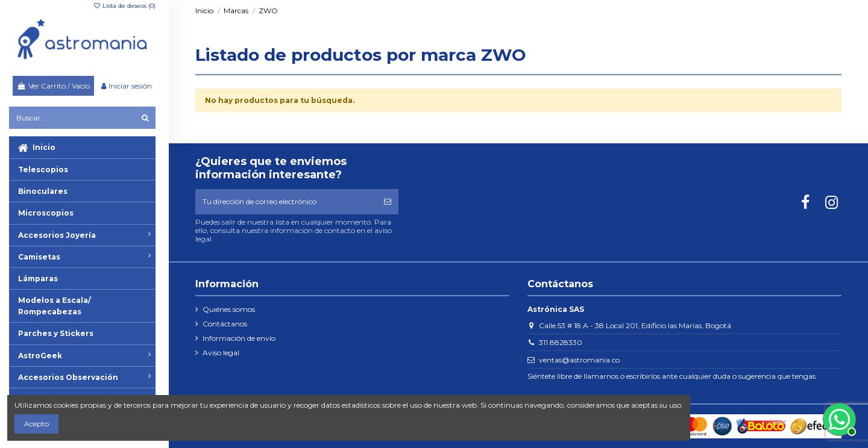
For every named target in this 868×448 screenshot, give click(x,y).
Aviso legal (221, 353)
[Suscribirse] (388, 202)
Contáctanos (225, 324)
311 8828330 (561, 342)
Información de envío (239, 338)
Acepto (36, 424)
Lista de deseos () (124, 6)
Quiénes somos (229, 309)
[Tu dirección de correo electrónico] (286, 202)
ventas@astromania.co (579, 360)
